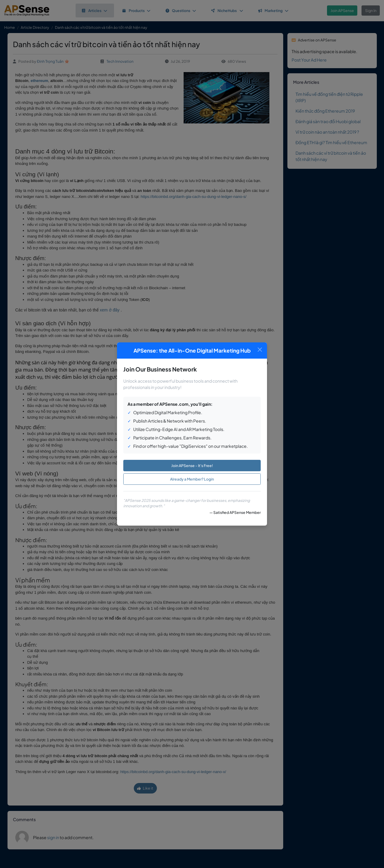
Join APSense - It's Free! (192, 466)
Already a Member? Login (192, 479)
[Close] (260, 350)
